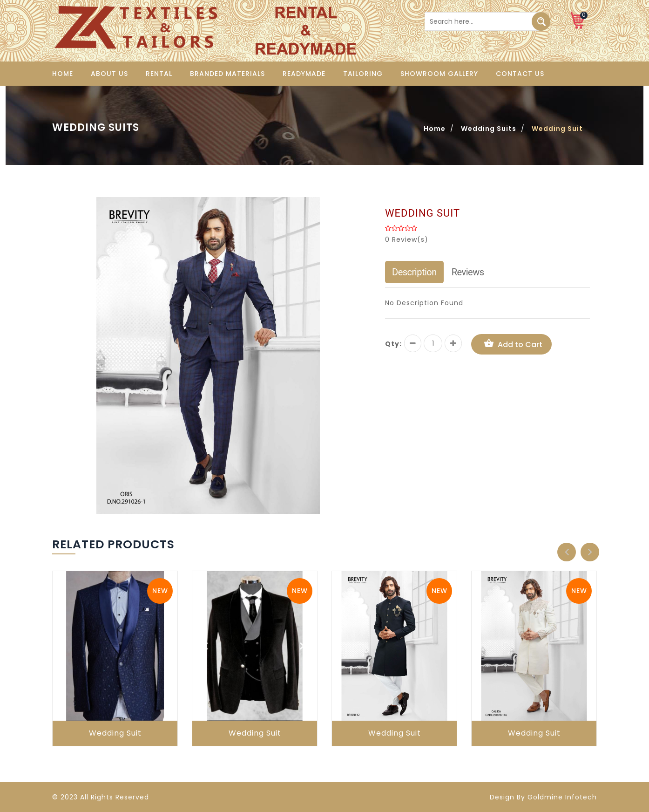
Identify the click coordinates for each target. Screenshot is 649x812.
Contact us (520, 74)
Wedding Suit (115, 733)
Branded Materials (227, 74)
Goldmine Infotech (562, 797)
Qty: (393, 344)
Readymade (304, 74)
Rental (159, 74)
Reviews (468, 272)
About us (109, 74)
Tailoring (363, 74)
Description (414, 272)
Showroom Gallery (439, 74)
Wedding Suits (489, 129)
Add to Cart (511, 344)
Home (63, 74)
